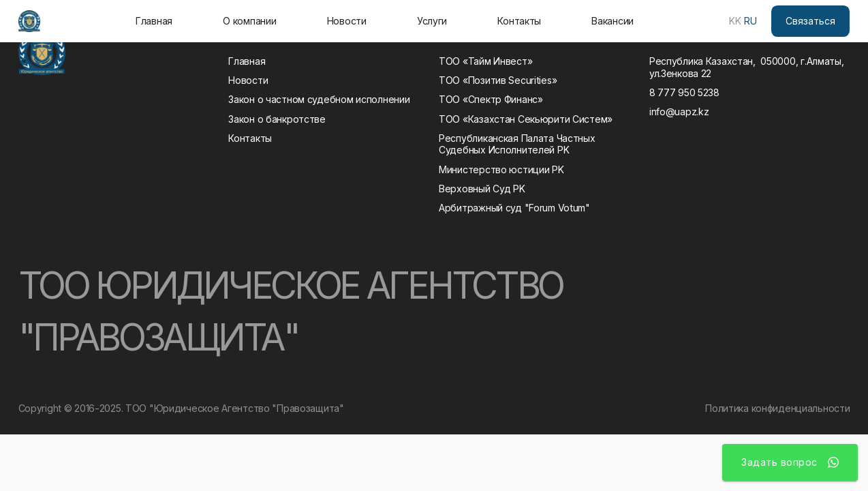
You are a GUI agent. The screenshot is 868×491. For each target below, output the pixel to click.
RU (750, 21)
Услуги (432, 21)
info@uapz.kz (679, 111)
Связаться (810, 21)
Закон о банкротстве (277, 119)
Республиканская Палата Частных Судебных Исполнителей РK (520, 144)
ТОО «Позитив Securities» (498, 80)
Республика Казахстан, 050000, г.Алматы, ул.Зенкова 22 (747, 67)
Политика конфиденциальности (777, 408)
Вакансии (613, 21)
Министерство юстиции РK (501, 169)
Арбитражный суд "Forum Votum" (514, 208)
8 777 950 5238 (684, 92)
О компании (249, 21)
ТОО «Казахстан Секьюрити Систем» (526, 119)
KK (735, 21)
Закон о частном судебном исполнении (319, 99)
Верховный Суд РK (482, 189)
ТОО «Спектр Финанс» (491, 99)
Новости (347, 21)
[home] (30, 21)
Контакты (519, 21)
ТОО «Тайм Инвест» (485, 61)
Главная (154, 21)
